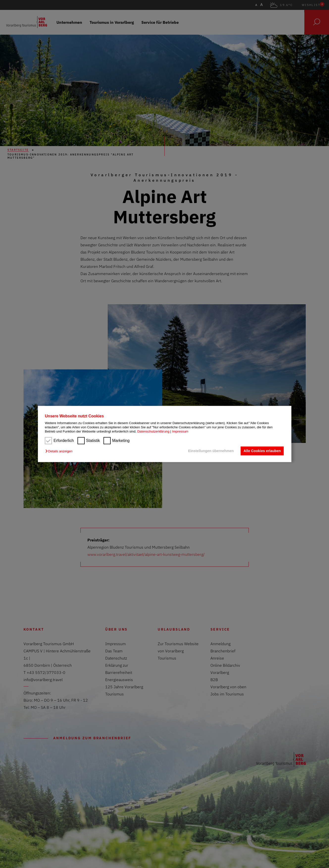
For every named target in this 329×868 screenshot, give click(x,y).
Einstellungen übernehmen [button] (211, 451)
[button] (60, 451)
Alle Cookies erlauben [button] (262, 451)
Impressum (180, 432)
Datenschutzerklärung (153, 432)
